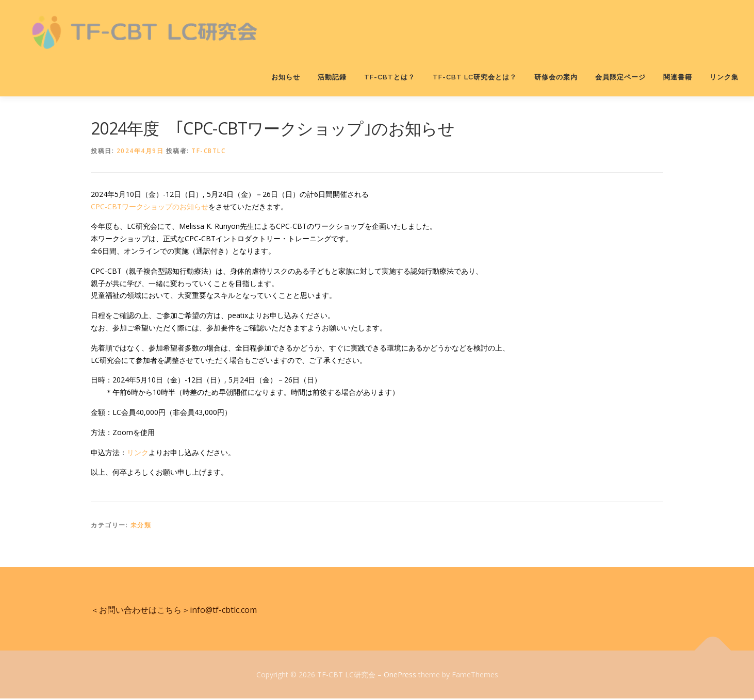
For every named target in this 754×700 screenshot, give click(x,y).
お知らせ (286, 77)
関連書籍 (678, 77)
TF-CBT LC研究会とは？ (475, 77)
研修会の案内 (556, 77)
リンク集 (724, 77)
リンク (138, 453)
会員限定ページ (620, 77)
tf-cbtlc (208, 152)
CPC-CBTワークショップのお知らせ (150, 207)
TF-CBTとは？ (390, 77)
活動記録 (332, 77)
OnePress (400, 676)
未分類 (141, 527)
